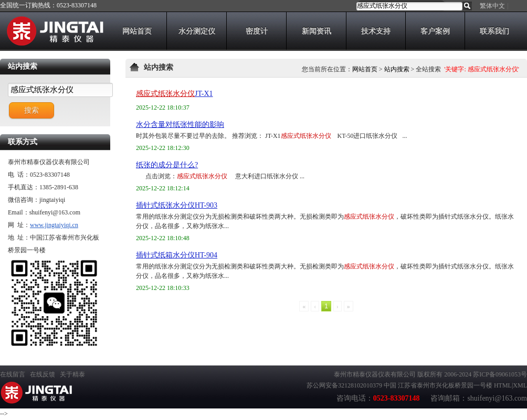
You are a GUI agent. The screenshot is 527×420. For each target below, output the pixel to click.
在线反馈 (43, 374)
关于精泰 (72, 374)
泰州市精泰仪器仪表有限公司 (375, 374)
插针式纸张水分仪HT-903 (177, 205)
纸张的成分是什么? (167, 165)
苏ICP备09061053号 (500, 374)
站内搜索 (397, 69)
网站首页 (365, 69)
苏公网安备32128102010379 (344, 385)
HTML (503, 385)
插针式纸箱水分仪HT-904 (177, 255)
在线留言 (13, 374)
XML (520, 385)
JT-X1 (175, 94)
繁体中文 (492, 6)
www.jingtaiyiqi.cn (54, 225)
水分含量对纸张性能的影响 (180, 125)
